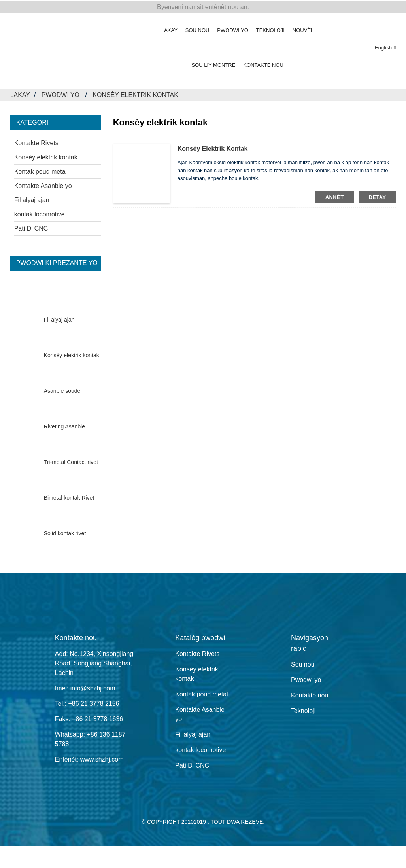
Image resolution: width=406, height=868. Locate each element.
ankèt (335, 196)
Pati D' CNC (31, 227)
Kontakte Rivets (36, 142)
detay (378, 196)
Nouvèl (303, 29)
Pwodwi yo (232, 29)
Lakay (169, 29)
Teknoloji (270, 29)
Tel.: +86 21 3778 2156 (87, 702)
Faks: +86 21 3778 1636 (89, 718)
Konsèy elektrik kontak (136, 94)
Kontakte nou (263, 64)
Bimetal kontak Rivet (69, 497)
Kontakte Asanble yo (43, 185)
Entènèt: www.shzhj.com (89, 758)
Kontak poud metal (41, 170)
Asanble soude (62, 390)
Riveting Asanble (64, 426)
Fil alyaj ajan (32, 199)
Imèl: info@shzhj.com (85, 687)
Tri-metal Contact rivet (71, 461)
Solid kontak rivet (65, 533)
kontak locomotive (40, 213)
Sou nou (197, 29)
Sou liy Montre (213, 64)
